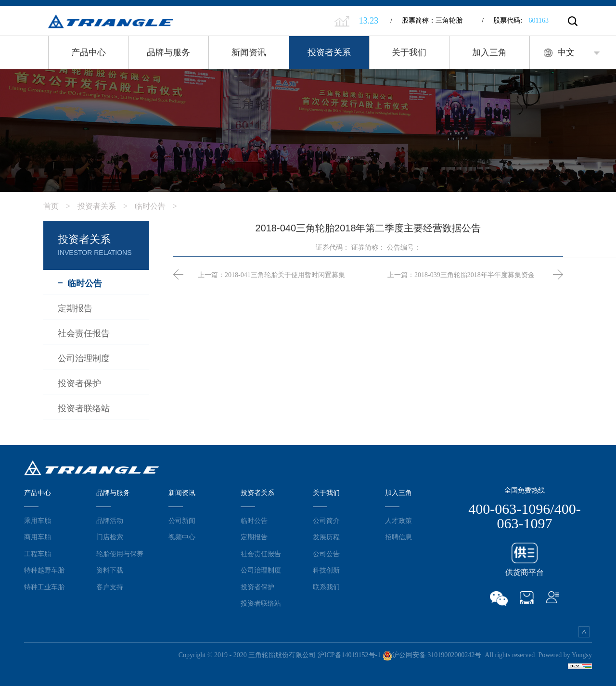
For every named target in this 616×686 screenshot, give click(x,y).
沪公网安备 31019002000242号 (432, 655)
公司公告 (326, 554)
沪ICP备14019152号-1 (349, 655)
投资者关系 (329, 52)
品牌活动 (110, 521)
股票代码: (515, 20)
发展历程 (326, 537)
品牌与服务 (168, 52)
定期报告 (254, 537)
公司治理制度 (261, 570)
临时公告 (160, 206)
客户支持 (110, 587)
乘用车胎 (38, 521)
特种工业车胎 (44, 587)
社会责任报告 (261, 554)
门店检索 (110, 537)
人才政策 (398, 521)
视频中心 (182, 537)
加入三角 (489, 52)
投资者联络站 (261, 603)
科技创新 (326, 570)
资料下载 (110, 570)
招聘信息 (398, 537)
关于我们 (409, 52)
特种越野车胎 (44, 570)
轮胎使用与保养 (120, 554)
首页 (60, 206)
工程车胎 (38, 554)
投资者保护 (257, 587)
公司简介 (326, 521)
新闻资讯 (249, 52)
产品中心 (89, 52)
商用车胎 (38, 537)
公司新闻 (182, 521)
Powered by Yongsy (565, 655)
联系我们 (326, 587)
